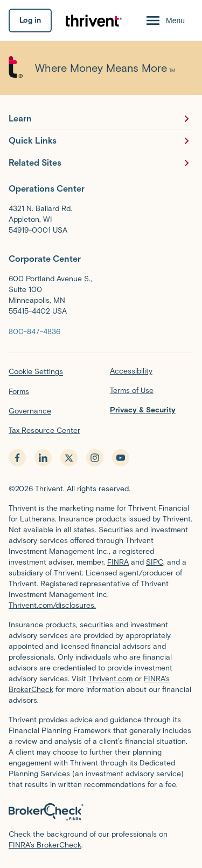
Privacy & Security (143, 410)
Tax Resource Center (44, 430)
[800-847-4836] (34, 331)
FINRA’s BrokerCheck (45, 845)
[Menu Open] (165, 21)
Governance (30, 411)
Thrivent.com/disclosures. (52, 605)
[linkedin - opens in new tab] (43, 458)
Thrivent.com (110, 679)
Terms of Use (132, 391)
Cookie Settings (36, 372)
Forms (19, 392)
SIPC (155, 562)
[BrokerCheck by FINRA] (101, 812)
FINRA (118, 562)
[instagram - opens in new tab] (95, 458)
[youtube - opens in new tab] (121, 458)
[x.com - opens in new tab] (69, 458)
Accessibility (131, 371)
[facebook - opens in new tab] (17, 458)
